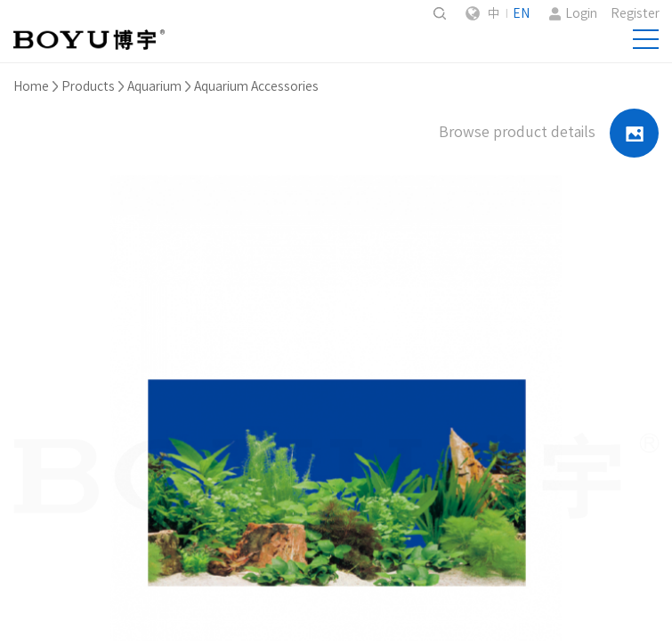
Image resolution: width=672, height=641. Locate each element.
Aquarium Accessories (256, 86)
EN (521, 13)
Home (31, 86)
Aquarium (154, 86)
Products (88, 86)
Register (635, 13)
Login (581, 13)
